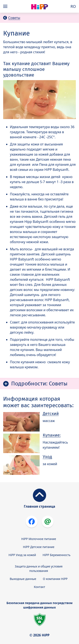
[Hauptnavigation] (6, 6)
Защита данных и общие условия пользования (39, 569)
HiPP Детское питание (39, 547)
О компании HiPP (55, 579)
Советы (14, 18)
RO (73, 6)
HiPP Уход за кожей (22, 555)
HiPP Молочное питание (39, 539)
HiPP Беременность (56, 555)
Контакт (40, 587)
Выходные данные (23, 579)
